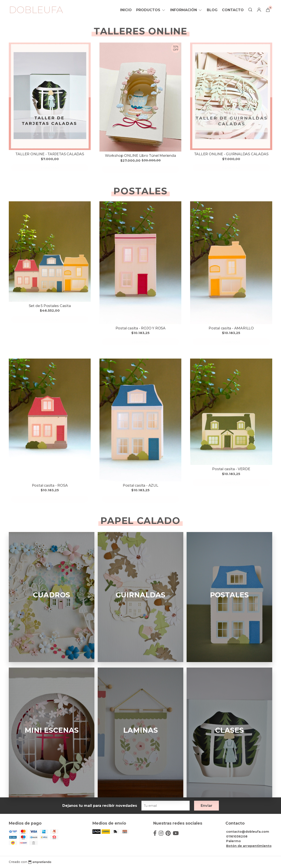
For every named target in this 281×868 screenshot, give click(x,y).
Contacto (233, 10)
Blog (212, 10)
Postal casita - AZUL (140, 485)
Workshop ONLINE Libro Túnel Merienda (140, 156)
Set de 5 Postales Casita (50, 306)
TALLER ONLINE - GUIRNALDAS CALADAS (231, 154)
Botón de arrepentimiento (249, 846)
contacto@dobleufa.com (248, 832)
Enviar (206, 806)
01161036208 (237, 836)
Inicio (126, 10)
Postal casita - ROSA (50, 485)
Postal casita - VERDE (231, 469)
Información (186, 10)
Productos (151, 10)
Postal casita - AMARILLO (231, 328)
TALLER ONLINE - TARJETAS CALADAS (50, 154)
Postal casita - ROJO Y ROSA (140, 328)
